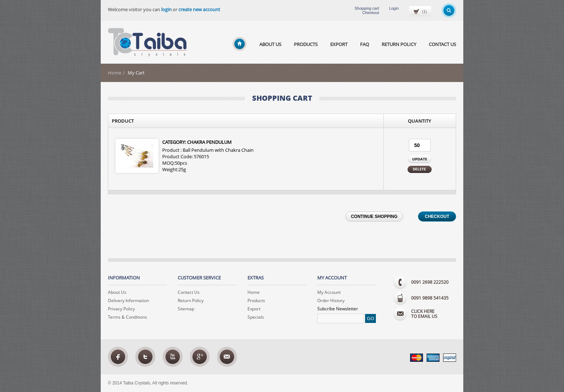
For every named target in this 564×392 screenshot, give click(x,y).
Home (115, 73)
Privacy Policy (121, 309)
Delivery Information (128, 300)
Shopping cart (367, 8)
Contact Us (442, 44)
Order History (331, 300)
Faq (365, 44)
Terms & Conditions (128, 317)
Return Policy (399, 44)
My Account (329, 292)
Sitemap (186, 309)
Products (306, 44)
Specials (256, 317)
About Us (270, 44)
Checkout (370, 13)
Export (339, 44)
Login (394, 8)
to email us (434, 314)
